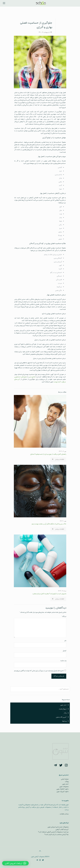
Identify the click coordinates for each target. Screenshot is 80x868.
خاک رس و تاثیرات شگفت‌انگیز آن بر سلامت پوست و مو (49, 524)
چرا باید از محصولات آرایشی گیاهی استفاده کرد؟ (53, 832)
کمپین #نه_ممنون (61, 717)
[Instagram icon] (40, 860)
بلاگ (65, 713)
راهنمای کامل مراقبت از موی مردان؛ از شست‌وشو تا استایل (48, 454)
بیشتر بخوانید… (64, 814)
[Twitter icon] (43, 860)
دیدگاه (64, 616)
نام (65, 641)
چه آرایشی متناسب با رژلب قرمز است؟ (56, 834)
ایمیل (65, 651)
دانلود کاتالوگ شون (62, 789)
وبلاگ (67, 782)
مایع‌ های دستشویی (21, 377)
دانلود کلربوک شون (63, 792)
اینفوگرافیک (63, 709)
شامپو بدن (32, 377)
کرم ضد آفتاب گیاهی (62, 830)
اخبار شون (63, 705)
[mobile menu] (4, 3)
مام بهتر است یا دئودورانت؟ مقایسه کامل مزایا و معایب (49, 594)
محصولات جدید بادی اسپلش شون (58, 827)
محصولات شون (64, 787)
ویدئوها (64, 721)
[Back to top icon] (40, 851)
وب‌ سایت (63, 661)
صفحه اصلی (65, 779)
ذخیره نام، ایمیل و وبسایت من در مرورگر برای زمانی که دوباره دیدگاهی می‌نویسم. (39, 671)
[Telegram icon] (37, 860)
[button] (15, 863)
